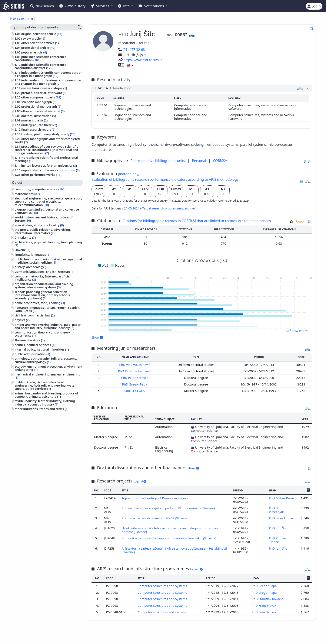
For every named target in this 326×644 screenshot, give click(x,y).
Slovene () (22, 250)
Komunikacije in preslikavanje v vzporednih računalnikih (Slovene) (170, 537)
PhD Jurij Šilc (278, 527)
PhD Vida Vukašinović (135, 365)
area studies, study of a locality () (39, 225)
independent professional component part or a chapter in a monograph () (49, 82)
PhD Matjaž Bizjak (282, 497)
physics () (22, 320)
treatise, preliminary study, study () (48, 134)
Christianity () (25, 238)
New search (42, 6)
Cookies (37, 638)
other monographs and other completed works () (47, 140)
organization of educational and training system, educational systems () (44, 286)
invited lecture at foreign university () (49, 165)
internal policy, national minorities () (42, 349)
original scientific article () (42, 34)
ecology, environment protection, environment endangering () (48, 368)
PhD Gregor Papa (135, 384)
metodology (129, 174)
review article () (33, 38)
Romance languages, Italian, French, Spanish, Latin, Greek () (47, 309)
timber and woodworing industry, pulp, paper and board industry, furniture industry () (47, 326)
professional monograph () (41, 106)
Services (100, 6)
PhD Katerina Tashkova (135, 371)
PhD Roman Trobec (277, 539)
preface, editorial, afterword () (44, 93)
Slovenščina (152, 634)
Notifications (152, 6)
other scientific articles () (40, 43)
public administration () (32, 354)
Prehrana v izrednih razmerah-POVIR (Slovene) (156, 517)
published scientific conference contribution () (40, 58)
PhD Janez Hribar (281, 517)
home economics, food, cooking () (40, 303)
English (177, 634)
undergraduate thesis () (39, 125)
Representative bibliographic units (158, 161)
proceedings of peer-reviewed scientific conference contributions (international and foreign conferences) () (46, 150)
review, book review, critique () (44, 88)
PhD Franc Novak (265, 603)
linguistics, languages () (32, 255)
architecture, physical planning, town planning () (48, 244)
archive (190, 208)
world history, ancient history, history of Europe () (43, 219)
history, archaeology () (31, 267)
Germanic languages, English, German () (44, 272)
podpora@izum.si (286, 634)
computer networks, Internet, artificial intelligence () (42, 278)
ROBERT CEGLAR (135, 390)
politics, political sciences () (35, 345)
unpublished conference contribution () (50, 170)
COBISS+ (220, 161)
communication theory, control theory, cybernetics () (42, 334)
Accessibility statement (61, 638)
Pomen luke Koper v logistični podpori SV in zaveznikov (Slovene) (169, 507)
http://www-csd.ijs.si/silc (140, 60)
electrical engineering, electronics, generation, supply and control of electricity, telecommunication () (48, 201)
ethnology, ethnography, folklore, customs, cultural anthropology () (46, 360)
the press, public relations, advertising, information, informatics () (43, 231)
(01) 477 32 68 (132, 50)
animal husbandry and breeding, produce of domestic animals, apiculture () (46, 395)
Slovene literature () (30, 340)
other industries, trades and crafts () (41, 409)
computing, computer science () (40, 189)
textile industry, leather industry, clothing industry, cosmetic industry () (45, 403)
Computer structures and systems (163, 609)
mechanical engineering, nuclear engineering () (47, 376)
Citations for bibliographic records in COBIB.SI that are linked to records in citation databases (197, 221)
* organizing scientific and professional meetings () (46, 159)
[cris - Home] (13, 6)
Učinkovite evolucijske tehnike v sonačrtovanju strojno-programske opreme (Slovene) (171, 528)
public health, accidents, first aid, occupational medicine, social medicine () (48, 261)
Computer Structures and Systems (163, 584)
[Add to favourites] (312, 28)
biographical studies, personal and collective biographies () (47, 211)
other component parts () (41, 97)
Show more (297, 331)
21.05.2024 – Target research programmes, (154, 208)
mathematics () (27, 194)
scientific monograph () (39, 102)
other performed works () (41, 175)
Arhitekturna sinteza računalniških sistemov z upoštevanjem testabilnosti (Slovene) (166, 548)
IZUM (39, 634)
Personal (199, 161)
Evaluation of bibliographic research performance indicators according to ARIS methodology (165, 179)
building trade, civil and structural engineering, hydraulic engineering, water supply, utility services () (45, 385)
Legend (140, 481)
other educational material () (43, 111)
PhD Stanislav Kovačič (268, 597)
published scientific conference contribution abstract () (40, 66)
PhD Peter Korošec (135, 377)
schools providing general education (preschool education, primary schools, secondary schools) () (43, 295)
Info (124, 6)
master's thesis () (34, 120)
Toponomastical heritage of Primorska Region (156, 497)
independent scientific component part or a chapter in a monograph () (48, 74)
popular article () (34, 52)
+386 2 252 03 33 (257, 634)
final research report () (38, 129)
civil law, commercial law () (35, 315)
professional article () (38, 48)
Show (97, 337)
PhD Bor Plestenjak (277, 509)
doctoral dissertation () (39, 116)
